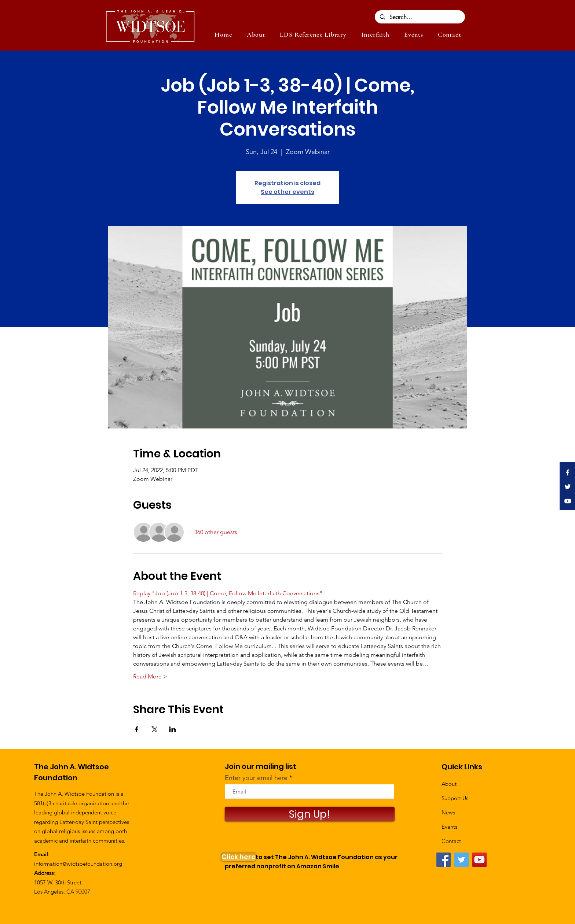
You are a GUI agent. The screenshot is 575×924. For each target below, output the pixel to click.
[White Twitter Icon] (568, 487)
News (448, 812)
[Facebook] (444, 860)
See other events (287, 192)
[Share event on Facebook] (137, 729)
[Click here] (239, 857)
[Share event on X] (155, 729)
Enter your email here (256, 778)
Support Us (455, 798)
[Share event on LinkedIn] (173, 729)
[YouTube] (479, 860)
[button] (413, 34)
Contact (451, 841)
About (449, 784)
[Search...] (420, 17)
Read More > (150, 676)
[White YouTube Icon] (568, 501)
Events (449, 827)
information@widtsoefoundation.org (78, 864)
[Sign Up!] (310, 814)
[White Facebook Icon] (568, 472)
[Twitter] (462, 860)
